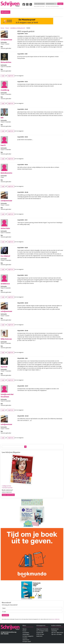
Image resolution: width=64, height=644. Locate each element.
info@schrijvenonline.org (8, 632)
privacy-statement (55, 619)
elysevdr (4, 367)
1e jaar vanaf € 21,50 (8, 495)
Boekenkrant (55, 629)
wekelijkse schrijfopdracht (18, 28)
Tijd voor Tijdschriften (57, 633)
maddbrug (5, 90)
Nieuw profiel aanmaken (39, 6)
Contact (25, 638)
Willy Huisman (6, 339)
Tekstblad (54, 631)
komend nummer (8, 488)
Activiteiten (26, 633)
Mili (2, 118)
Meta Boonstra (6, 173)
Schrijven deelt (27, 642)
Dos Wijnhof (5, 256)
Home (2, 28)
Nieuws (24, 629)
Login (3, 76)
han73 (3, 145)
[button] (6, 12)
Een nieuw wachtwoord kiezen (52, 6)
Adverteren (26, 640)
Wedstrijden (26, 634)
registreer (11, 76)
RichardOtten (6, 62)
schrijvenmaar (6, 40)
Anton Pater (5, 228)
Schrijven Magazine (28, 636)
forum (7, 28)
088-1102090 (5, 634)
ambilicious (5, 284)
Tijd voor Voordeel (56, 634)
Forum (24, 631)
